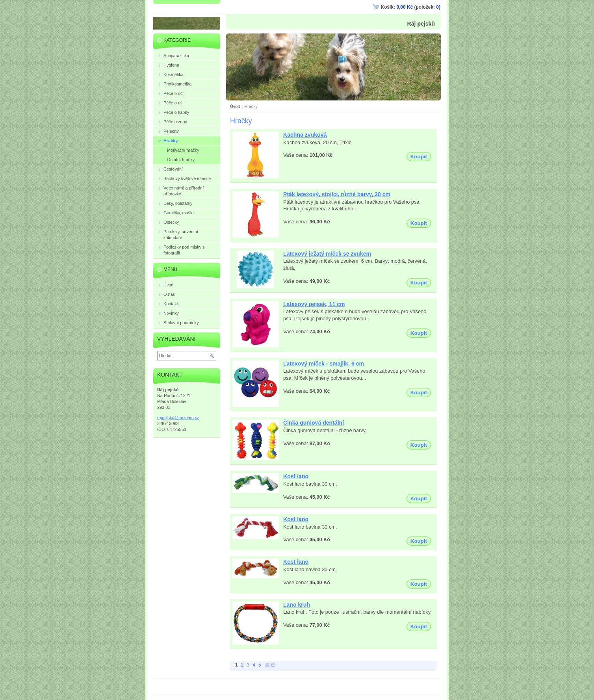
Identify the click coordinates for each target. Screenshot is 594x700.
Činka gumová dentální (314, 423)
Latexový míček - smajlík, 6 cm (324, 364)
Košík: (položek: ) (411, 7)
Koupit (419, 157)
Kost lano (296, 476)
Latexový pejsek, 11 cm (314, 304)
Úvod (235, 106)
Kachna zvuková (305, 135)
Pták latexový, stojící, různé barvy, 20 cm (337, 194)
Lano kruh (297, 605)
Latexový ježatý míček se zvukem (327, 254)
